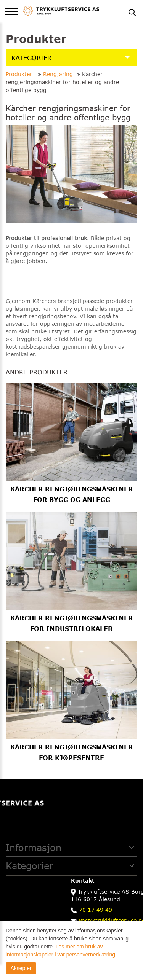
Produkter (20, 74)
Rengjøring (58, 74)
